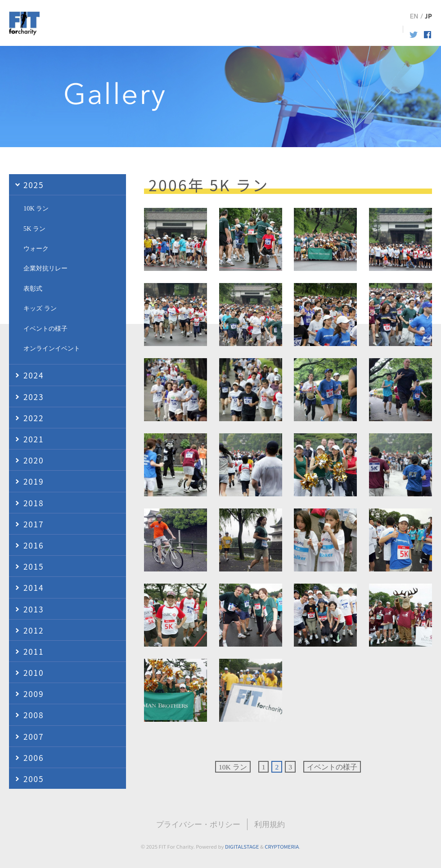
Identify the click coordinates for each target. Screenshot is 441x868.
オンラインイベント (52, 348)
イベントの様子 (332, 767)
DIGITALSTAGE (242, 846)
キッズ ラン (40, 308)
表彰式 (33, 288)
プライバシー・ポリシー (198, 824)
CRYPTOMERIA (282, 846)
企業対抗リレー (45, 268)
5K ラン (34, 229)
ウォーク (36, 248)
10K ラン (233, 767)
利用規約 (270, 824)
